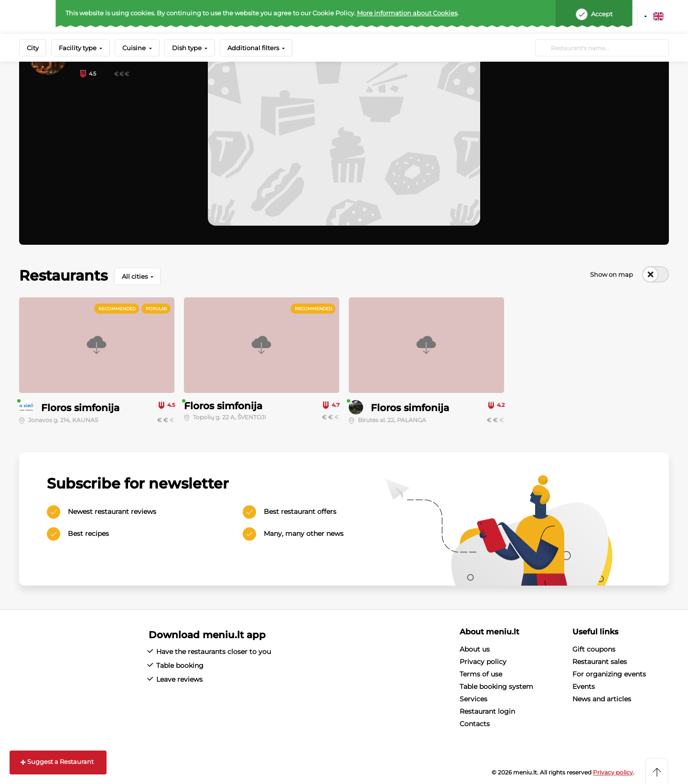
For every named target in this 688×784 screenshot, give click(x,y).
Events (584, 686)
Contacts (475, 724)
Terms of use (481, 674)
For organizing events (609, 674)
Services (473, 699)
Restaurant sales (600, 662)
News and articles (602, 699)
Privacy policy (483, 662)
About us (475, 649)
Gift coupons (594, 649)
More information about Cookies (407, 13)
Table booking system (496, 686)
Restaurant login (487, 711)
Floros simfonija (80, 408)
